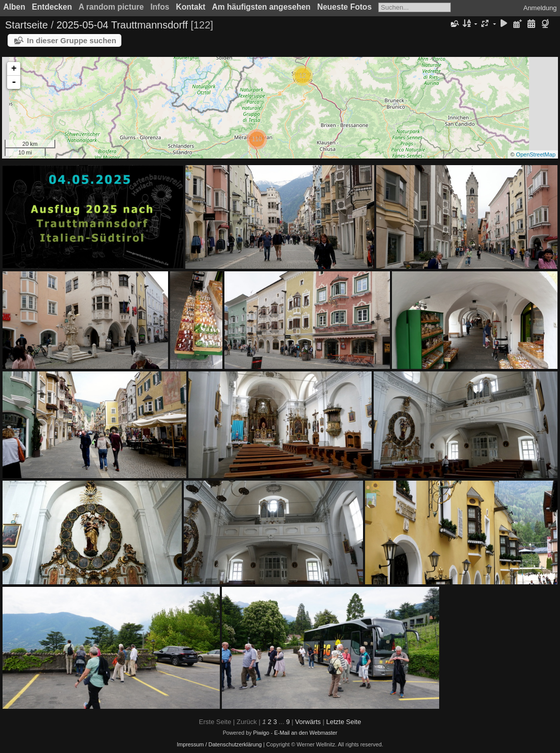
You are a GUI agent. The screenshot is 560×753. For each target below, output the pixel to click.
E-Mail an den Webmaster (306, 733)
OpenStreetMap (536, 154)
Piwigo (261, 733)
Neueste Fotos (344, 7)
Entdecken (52, 7)
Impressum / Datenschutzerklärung (219, 744)
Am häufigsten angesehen (261, 7)
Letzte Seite (343, 722)
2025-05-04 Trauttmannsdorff (122, 25)
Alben (14, 7)
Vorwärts (308, 722)
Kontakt (190, 7)
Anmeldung (540, 8)
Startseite (26, 25)
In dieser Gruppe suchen (72, 40)
